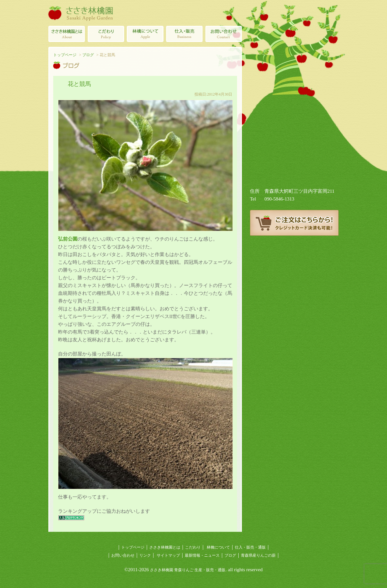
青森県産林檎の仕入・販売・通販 (184, 34)
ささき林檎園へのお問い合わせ (224, 34)
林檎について (145, 34)
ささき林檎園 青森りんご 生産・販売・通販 (188, 570)
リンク (145, 555)
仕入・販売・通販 (250, 547)
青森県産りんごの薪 (294, 287)
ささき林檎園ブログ (294, 258)
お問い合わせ (123, 555)
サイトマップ (168, 555)
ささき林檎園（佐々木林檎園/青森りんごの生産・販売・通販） (81, 13)
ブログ (88, 55)
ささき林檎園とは (66, 34)
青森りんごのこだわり (106, 34)
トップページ (65, 55)
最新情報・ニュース (202, 555)
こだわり (193, 547)
